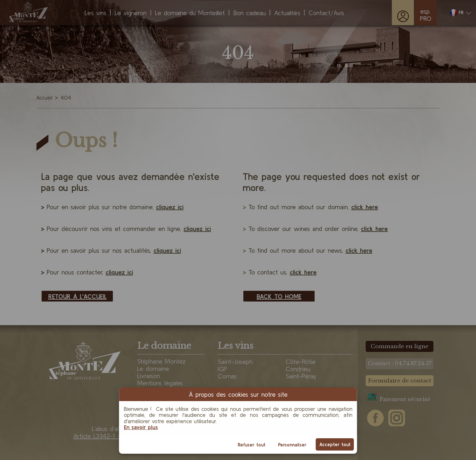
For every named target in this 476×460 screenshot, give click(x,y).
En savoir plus (141, 427)
